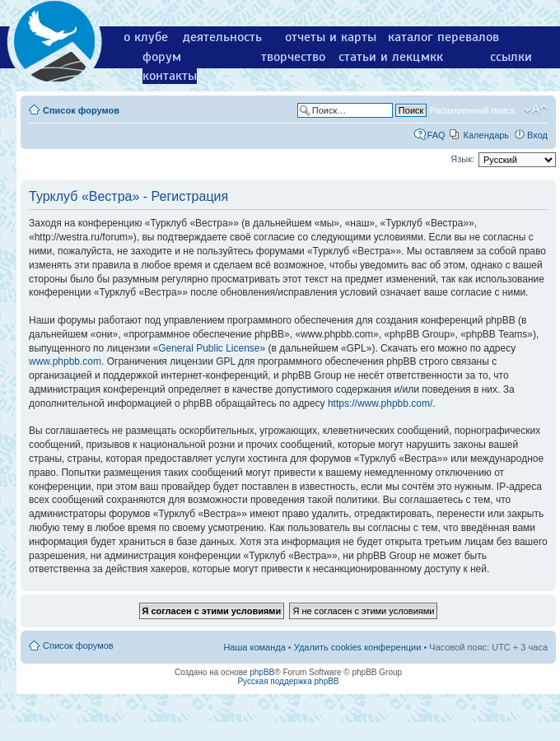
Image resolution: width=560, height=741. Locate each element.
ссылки (511, 57)
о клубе (146, 37)
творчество (293, 57)
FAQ (436, 135)
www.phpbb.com (65, 361)
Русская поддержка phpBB (288, 681)
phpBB (262, 672)
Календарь (487, 135)
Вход (537, 135)
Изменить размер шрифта (536, 110)
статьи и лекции (387, 57)
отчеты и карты (331, 37)
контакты (170, 76)
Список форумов (81, 110)
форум (162, 57)
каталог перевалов (443, 37)
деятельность (222, 37)
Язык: (462, 159)
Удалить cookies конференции (358, 647)
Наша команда (254, 647)
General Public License (209, 348)
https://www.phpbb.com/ (380, 403)
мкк (432, 57)
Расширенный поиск (472, 110)
